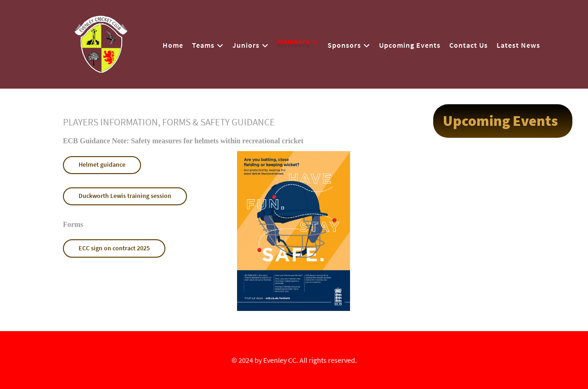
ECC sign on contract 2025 (114, 248)
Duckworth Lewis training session (125, 196)
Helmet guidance (102, 164)
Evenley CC (280, 360)
